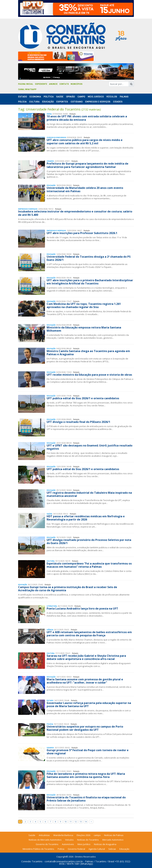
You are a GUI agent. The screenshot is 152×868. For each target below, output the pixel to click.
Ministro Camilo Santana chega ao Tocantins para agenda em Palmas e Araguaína (88, 353)
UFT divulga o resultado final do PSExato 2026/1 (78, 422)
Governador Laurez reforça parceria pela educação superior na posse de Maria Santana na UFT (89, 705)
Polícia (61, 849)
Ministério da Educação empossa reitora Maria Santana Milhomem (84, 329)
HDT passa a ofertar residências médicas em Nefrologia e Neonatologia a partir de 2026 (86, 518)
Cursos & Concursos (56, 138)
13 (81, 822)
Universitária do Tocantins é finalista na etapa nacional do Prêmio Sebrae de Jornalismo (86, 799)
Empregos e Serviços (98, 102)
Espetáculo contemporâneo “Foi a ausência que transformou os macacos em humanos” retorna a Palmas (89, 565)
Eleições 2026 (83, 835)
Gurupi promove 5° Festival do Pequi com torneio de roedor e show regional (88, 752)
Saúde (60, 97)
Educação (48, 102)
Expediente (41, 84)
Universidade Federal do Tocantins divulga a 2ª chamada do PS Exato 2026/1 (89, 258)
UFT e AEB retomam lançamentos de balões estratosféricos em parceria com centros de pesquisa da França (89, 634)
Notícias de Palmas (114, 835)
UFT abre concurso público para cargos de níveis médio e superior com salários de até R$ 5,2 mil (85, 142)
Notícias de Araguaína (105, 844)
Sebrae (112, 849)
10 (66, 822)
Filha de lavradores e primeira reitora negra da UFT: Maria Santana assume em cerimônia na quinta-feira (86, 775)
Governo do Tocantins (47, 844)
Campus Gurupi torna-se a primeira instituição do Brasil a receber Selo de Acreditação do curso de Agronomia (68, 589)
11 (71, 822)
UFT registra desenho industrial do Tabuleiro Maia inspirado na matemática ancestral (89, 494)
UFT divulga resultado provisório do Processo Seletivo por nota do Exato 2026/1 (89, 541)
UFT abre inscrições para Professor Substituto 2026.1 (82, 233)
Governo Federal (76, 849)
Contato (64, 84)
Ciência (50, 630)
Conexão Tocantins (32, 861)
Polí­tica (49, 97)
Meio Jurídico (96, 97)
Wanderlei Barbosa (63, 835)
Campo (81, 97)
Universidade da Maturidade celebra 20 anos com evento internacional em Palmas (85, 189)
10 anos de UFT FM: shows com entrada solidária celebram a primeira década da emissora (87, 118)
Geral (49, 114)
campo (97, 835)
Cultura (34, 102)
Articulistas (44, 835)
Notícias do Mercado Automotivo (45, 840)
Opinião (70, 97)
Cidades (118, 102)
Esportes (62, 102)
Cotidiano (77, 102)
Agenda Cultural (97, 849)
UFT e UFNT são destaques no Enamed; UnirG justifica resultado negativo (90, 447)
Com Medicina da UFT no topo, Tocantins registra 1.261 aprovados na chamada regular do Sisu (84, 305)
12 (76, 822)
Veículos (112, 97)
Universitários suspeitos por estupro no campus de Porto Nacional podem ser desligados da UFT (85, 728)
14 (86, 822)
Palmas (124, 97)
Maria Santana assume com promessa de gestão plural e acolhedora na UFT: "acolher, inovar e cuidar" (85, 681)
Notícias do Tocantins (88, 840)
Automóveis (68, 844)
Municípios (77, 84)
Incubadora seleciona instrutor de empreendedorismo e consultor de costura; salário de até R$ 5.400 (75, 213)
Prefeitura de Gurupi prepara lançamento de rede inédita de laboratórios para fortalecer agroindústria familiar (87, 165)
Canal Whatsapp (27, 89)
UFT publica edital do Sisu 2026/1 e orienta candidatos (83, 398)
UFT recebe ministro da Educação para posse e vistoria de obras (89, 375)
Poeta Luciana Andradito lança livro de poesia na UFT (82, 609)
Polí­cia (22, 102)
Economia (35, 97)
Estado (22, 97)
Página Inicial (26, 84)
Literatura (52, 606)
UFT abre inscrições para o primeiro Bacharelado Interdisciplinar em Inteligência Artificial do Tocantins (90, 282)
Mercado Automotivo (113, 840)
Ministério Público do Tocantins (38, 849)
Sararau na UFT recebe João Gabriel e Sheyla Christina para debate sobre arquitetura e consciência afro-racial (86, 657)
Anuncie (53, 84)
